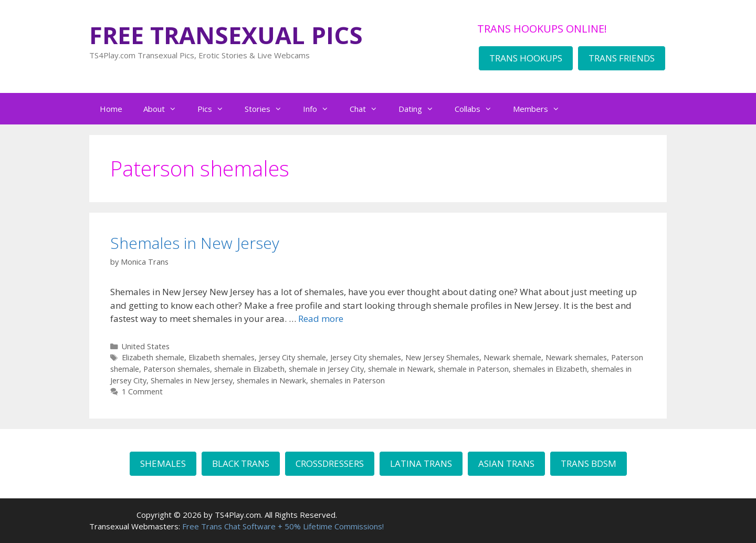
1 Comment (142, 391)
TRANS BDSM (589, 463)
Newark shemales (576, 357)
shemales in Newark (271, 380)
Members (542, 109)
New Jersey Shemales (442, 357)
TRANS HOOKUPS (526, 58)
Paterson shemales (177, 369)
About (165, 109)
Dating (421, 109)
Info (321, 109)
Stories (269, 109)
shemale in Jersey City (326, 369)
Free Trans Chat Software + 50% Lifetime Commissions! (283, 526)
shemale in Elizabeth (249, 369)
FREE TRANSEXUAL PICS (226, 35)
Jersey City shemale (292, 357)
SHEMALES (163, 463)
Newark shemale (512, 357)
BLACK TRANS (241, 463)
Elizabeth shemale (153, 357)
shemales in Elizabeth (550, 369)
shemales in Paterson (348, 380)
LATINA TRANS (421, 463)
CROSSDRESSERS (330, 463)
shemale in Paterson (473, 369)
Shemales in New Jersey (195, 243)
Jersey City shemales (366, 357)
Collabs (479, 109)
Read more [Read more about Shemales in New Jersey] (321, 319)
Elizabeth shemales (222, 357)
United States (146, 346)
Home (111, 109)
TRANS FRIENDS (622, 58)
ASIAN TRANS (506, 463)
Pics (216, 109)
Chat (369, 109)
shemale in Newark (401, 369)
